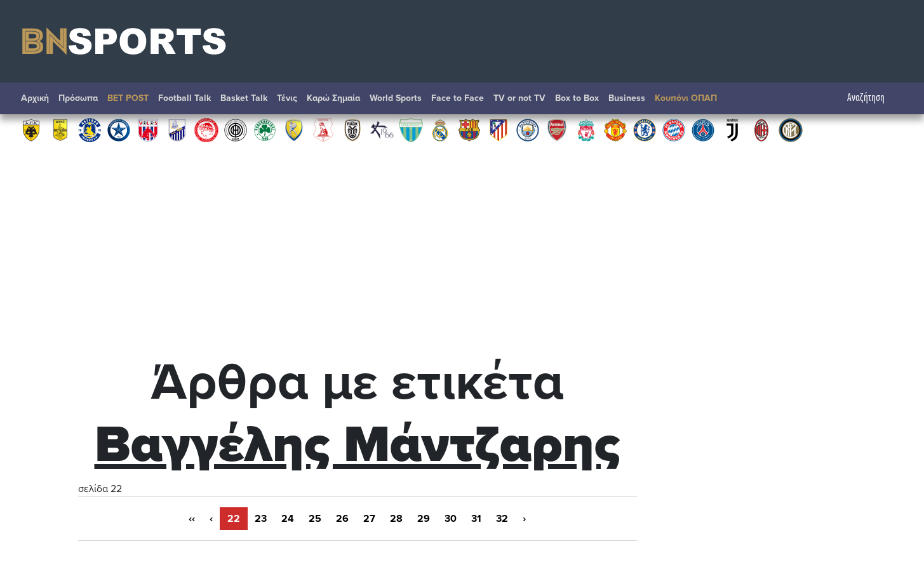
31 (476, 519)
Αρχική (35, 98)
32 (502, 519)
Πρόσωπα (78, 98)
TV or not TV (519, 98)
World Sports (396, 98)
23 (261, 519)
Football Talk (184, 98)
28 (396, 519)
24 (288, 519)
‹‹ (192, 519)
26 (342, 519)
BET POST (128, 98)
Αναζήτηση (872, 98)
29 (424, 519)
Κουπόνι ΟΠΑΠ (686, 98)
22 (234, 519)
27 (369, 519)
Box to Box (577, 98)
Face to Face (458, 98)
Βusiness (627, 98)
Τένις (287, 98)
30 (451, 519)
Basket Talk (244, 98)
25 (315, 519)
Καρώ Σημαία (333, 98)
